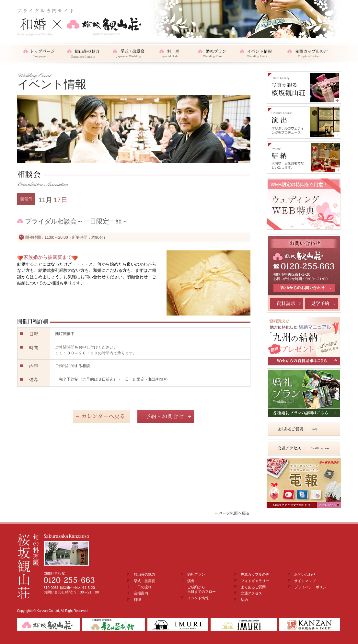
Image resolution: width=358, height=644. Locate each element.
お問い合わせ (305, 574)
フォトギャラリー (255, 581)
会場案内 (141, 593)
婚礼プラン (196, 574)
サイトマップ (305, 581)
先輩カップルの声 (255, 574)
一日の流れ (143, 587)
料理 (137, 600)
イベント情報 (198, 598)
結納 (244, 600)
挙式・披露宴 (144, 581)
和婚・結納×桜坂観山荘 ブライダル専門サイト (80, 22)
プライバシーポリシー (312, 587)
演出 (191, 581)
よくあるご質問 (253, 587)
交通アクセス (251, 593)
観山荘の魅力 (144, 574)
